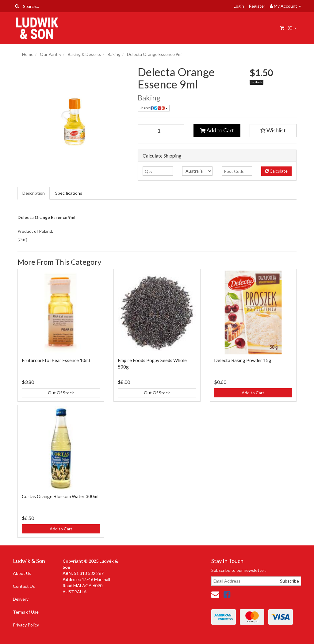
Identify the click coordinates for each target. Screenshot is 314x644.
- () (288, 28)
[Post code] (237, 171)
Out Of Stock (61, 393)
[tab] (34, 193)
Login (239, 6)
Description (34, 193)
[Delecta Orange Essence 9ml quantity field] (161, 131)
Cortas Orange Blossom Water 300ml (60, 496)
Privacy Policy (26, 625)
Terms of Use (26, 612)
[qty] (158, 171)
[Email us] (215, 594)
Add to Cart (217, 130)
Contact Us (24, 586)
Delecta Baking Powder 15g (243, 360)
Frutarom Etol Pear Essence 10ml (56, 360)
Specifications (69, 193)
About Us (22, 573)
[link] (227, 594)
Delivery (21, 599)
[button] (273, 131)
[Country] (197, 171)
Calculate (276, 171)
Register (257, 6)
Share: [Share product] (154, 108)
